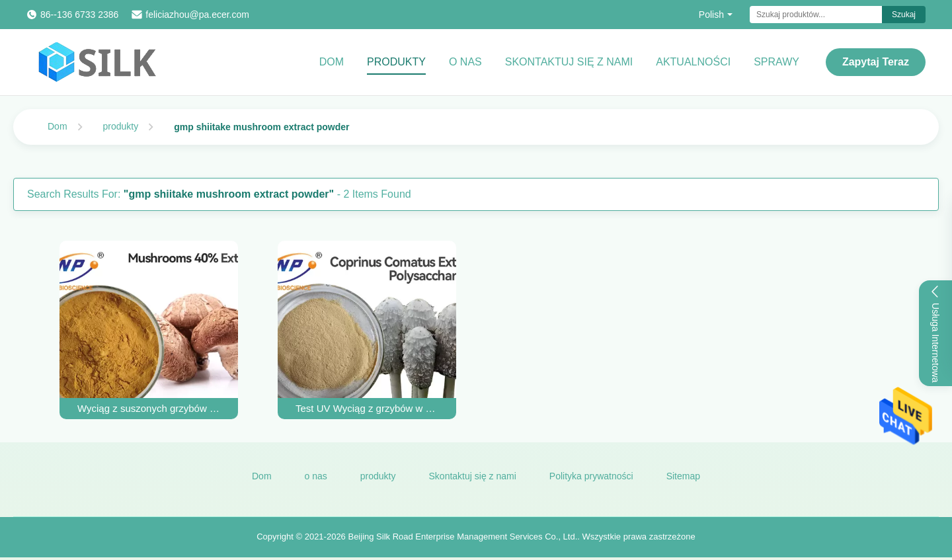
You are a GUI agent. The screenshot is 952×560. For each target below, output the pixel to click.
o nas (316, 476)
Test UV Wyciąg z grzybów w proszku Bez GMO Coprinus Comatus (367, 408)
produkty (121, 126)
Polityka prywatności (591, 476)
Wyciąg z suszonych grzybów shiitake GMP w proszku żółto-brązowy (149, 408)
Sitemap (683, 476)
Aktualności (693, 62)
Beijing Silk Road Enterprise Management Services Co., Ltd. (462, 537)
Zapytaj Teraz (876, 62)
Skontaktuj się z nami (569, 62)
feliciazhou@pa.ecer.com (197, 15)
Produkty (396, 62)
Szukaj (904, 15)
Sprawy (776, 62)
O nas (465, 62)
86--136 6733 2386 (79, 15)
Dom (332, 62)
